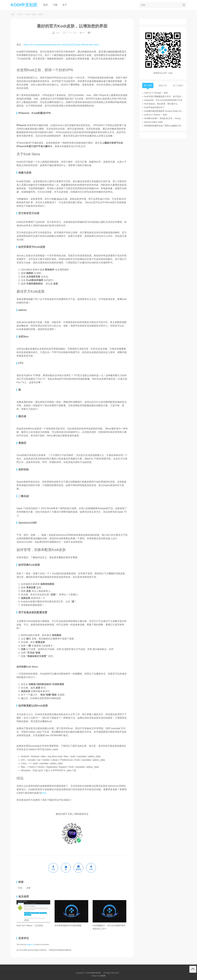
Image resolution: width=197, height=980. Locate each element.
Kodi (28, 14)
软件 (20, 14)
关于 (65, 5)
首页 (46, 5)
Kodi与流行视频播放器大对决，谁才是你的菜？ (164, 96)
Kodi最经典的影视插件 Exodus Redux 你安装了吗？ (164, 111)
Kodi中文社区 (95, 973)
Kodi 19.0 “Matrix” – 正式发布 (30, 926)
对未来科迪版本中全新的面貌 (68, 926)
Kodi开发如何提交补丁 (154, 107)
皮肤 (34, 14)
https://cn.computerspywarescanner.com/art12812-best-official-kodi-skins (61, 45)
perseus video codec (154, 122)
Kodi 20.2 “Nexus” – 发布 (156, 115)
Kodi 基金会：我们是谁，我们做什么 (161, 104)
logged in (30, 944)
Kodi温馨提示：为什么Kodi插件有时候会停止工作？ (109, 927)
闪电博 (103, 976)
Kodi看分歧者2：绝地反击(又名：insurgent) (164, 118)
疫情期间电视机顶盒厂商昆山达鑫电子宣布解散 (164, 126)
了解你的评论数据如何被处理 (60, 950)
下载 (55, 5)
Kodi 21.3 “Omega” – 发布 (156, 93)
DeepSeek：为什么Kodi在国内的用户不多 (163, 100)
